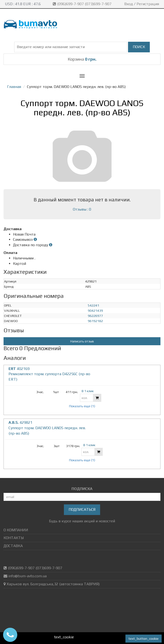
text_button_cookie (144, 639)
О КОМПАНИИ (16, 530)
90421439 (95, 311)
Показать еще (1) (82, 406)
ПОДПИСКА (82, 489)
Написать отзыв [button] (82, 341)
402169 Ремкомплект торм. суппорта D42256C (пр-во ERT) (49, 374)
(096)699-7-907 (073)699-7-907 (83, 4)
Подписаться (82, 509)
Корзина (82, 59)
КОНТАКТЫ (14, 538)
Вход (129, 4)
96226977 (95, 316)
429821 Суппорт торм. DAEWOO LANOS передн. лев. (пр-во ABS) (47, 428)
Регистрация (148, 4)
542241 (93, 305)
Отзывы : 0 (82, 209)
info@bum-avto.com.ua (27, 576)
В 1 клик (88, 391)
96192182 (95, 321)
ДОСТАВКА (13, 546)
